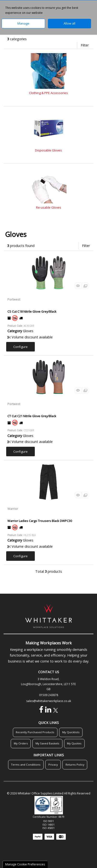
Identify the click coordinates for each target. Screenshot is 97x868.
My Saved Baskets (47, 743)
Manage (23, 23)
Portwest (14, 299)
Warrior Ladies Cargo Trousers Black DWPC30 (40, 521)
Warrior (13, 509)
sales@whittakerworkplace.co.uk (49, 701)
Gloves (28, 331)
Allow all (69, 23)
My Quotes (74, 743)
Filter (85, 45)
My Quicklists (71, 732)
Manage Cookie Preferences (25, 864)
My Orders (21, 743)
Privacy (53, 765)
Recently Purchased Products (35, 732)
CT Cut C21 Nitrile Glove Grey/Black (32, 416)
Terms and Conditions (26, 765)
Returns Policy (75, 765)
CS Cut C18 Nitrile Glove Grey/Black (32, 311)
